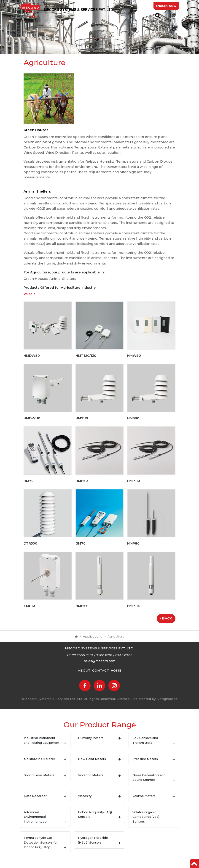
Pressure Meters (145, 759)
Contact (101, 670)
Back (166, 618)
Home (116, 670)
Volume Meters (144, 796)
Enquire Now (166, 6)
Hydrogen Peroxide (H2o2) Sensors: (93, 840)
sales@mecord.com (100, 661)
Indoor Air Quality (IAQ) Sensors (95, 814)
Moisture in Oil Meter (39, 759)
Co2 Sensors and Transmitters (145, 740)
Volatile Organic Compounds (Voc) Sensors (146, 817)
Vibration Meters (91, 775)
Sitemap (123, 699)
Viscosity (85, 796)
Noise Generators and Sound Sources (149, 777)
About (84, 670)
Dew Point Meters (92, 759)
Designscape (167, 699)
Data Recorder (35, 796)
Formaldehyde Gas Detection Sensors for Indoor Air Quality (41, 842)
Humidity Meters (91, 738)
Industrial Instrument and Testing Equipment (42, 740)
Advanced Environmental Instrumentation (36, 817)
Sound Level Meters (39, 775)
